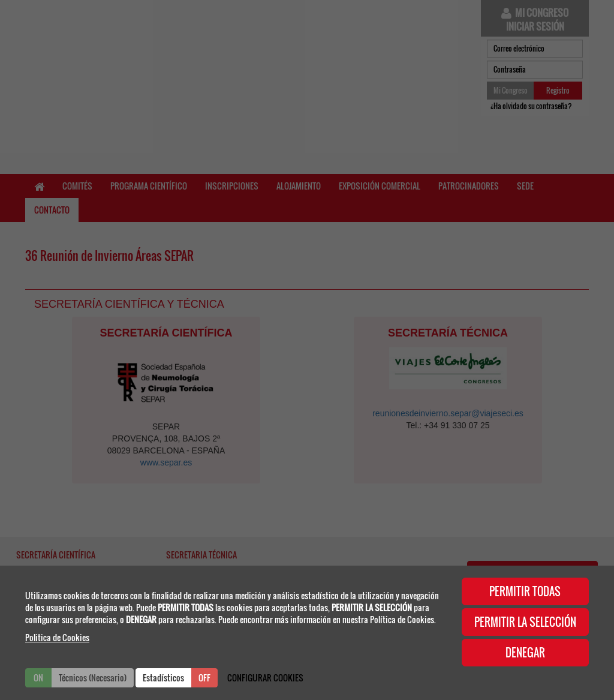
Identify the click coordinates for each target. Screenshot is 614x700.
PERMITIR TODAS (525, 591)
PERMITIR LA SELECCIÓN (525, 622)
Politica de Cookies (57, 637)
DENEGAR (525, 653)
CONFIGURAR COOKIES (265, 678)
